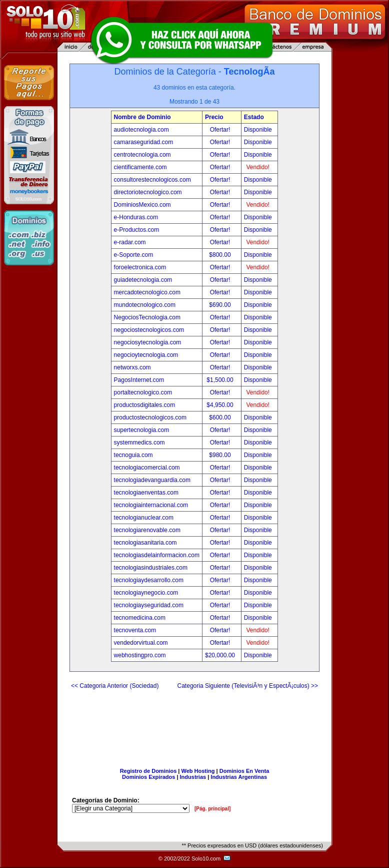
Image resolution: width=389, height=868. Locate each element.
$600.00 (221, 417)
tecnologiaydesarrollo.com (149, 580)
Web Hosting (198, 771)
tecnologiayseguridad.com (149, 605)
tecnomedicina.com (140, 618)
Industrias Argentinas (239, 777)
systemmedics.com (139, 443)
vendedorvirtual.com (141, 643)
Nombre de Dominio (142, 117)
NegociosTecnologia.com (147, 317)
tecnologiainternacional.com (151, 505)
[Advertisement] (194, 725)
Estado (254, 117)
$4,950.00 (221, 405)
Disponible (258, 130)
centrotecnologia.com (142, 155)
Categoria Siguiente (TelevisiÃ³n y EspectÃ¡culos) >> (248, 686)
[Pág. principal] (212, 809)
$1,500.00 (221, 380)
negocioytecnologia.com (146, 355)
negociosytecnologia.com (148, 342)
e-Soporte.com (134, 255)
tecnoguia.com (133, 455)
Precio (214, 117)
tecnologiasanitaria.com (145, 543)
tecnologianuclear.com (144, 518)
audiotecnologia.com (141, 130)
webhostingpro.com (140, 655)
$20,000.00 (221, 655)
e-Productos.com (137, 230)
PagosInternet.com (139, 380)
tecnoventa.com (135, 630)
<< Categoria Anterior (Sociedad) (115, 686)
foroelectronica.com (140, 267)
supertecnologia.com (142, 430)
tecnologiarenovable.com (147, 530)
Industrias (193, 777)
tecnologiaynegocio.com (146, 593)
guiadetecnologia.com (143, 280)
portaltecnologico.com (143, 392)
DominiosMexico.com (142, 205)
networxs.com (132, 367)
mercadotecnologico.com (147, 292)
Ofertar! (221, 130)
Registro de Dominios (148, 771)
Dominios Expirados (148, 777)
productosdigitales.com (145, 405)
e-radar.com (130, 242)
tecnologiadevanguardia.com (152, 480)
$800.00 (221, 255)
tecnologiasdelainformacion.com (157, 555)
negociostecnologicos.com (149, 330)
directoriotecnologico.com (148, 192)
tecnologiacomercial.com (147, 468)
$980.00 (221, 455)
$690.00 (221, 305)
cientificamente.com (140, 167)
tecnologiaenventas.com (146, 493)
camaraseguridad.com (144, 142)
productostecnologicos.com (150, 417)
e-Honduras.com (136, 217)
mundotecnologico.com (145, 305)
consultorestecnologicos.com (152, 180)
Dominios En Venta (244, 771)
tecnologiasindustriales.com (151, 568)
